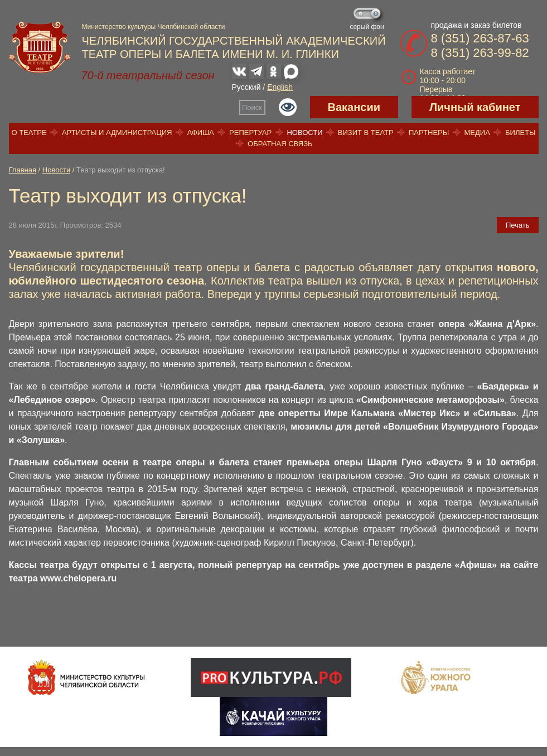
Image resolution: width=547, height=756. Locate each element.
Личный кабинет (475, 107)
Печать (518, 225)
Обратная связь (280, 144)
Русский (246, 87)
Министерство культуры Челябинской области (154, 27)
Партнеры (429, 133)
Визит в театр (366, 133)
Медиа (477, 133)
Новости (304, 133)
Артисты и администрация (117, 133)
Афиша (201, 133)
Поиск (252, 107)
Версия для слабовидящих (288, 107)
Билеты (521, 133)
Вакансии (354, 107)
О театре (29, 133)
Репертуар (250, 133)
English (280, 87)
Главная (23, 170)
